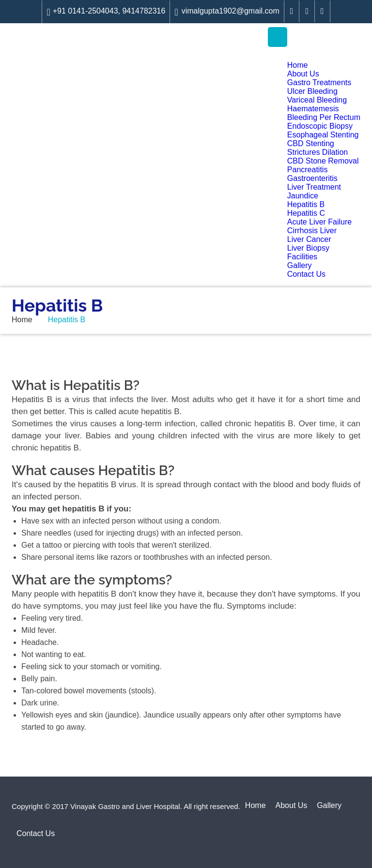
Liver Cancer (309, 239)
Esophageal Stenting (323, 135)
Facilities (302, 257)
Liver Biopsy (308, 248)
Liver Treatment (314, 187)
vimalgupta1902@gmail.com (227, 12)
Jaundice (303, 196)
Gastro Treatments (319, 82)
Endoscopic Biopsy (320, 126)
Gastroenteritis (312, 178)
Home (298, 65)
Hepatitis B (306, 204)
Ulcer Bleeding (312, 91)
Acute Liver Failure (319, 222)
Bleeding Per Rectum (324, 117)
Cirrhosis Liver (312, 231)
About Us (303, 74)
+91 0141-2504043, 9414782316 (106, 12)
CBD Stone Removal (323, 161)
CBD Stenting (311, 143)
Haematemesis (313, 109)
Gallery (300, 265)
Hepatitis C (306, 213)
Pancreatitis (308, 170)
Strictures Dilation (318, 152)
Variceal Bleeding (317, 100)
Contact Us (306, 274)
